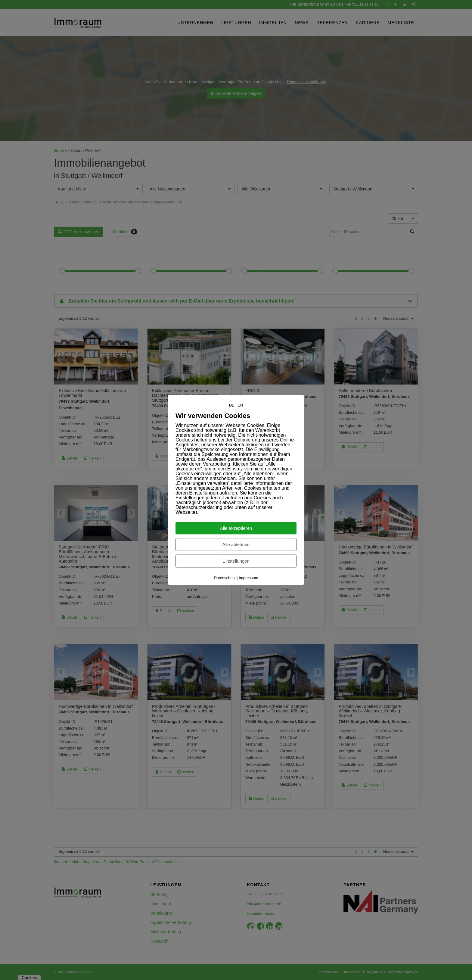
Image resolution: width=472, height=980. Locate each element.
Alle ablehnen (236, 545)
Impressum (248, 578)
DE (232, 405)
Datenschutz (225, 578)
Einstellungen (236, 561)
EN (240, 405)
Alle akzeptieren (236, 528)
